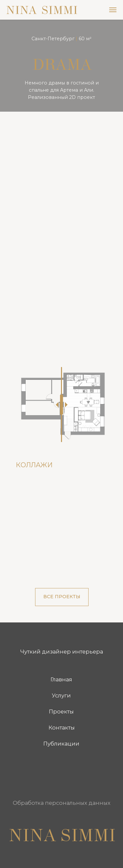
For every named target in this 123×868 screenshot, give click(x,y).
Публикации (61, 744)
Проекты (61, 711)
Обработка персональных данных (62, 803)
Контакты (62, 728)
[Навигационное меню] (113, 10)
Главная (61, 679)
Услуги (61, 695)
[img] (35, 774)
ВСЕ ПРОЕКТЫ (62, 597)
